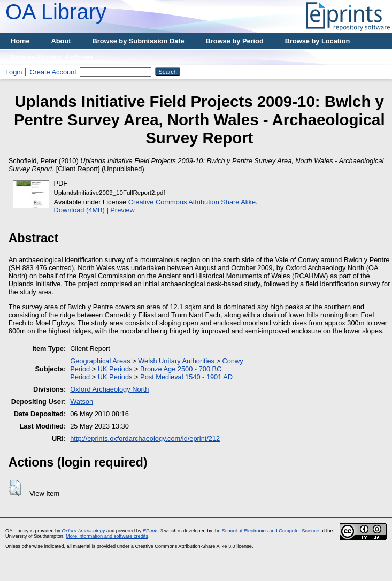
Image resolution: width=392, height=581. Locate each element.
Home (20, 41)
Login (14, 72)
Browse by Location (318, 41)
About (61, 41)
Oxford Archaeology (83, 531)
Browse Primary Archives (52, 57)
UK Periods (115, 369)
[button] (15, 488)
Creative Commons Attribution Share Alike (192, 202)
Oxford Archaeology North (109, 389)
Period (80, 369)
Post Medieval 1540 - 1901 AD (186, 377)
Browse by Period (235, 41)
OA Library (56, 12)
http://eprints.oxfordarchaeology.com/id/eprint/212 (145, 438)
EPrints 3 (153, 531)
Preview (122, 210)
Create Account (53, 72)
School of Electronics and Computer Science (271, 531)
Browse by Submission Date (139, 41)
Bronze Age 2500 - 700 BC (181, 369)
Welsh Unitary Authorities (176, 361)
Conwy (233, 361)
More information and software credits (107, 536)
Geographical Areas (100, 361)
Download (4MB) (79, 210)
